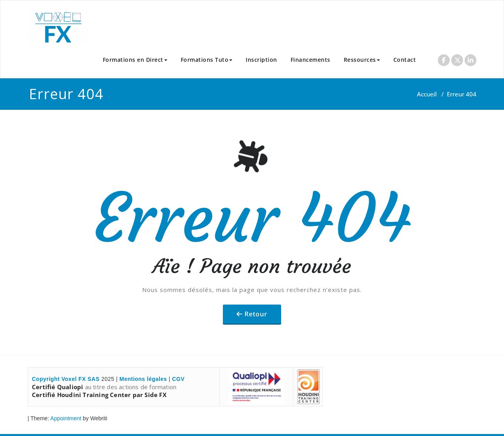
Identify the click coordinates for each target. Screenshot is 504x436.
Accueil (427, 94)
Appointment (65, 418)
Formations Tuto (207, 60)
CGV (178, 379)
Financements (310, 60)
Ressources (362, 60)
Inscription (261, 60)
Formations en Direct (135, 60)
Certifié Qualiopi (57, 387)
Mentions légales (143, 379)
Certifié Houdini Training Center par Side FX (99, 395)
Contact (405, 60)
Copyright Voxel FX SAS (66, 379)
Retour (256, 314)
